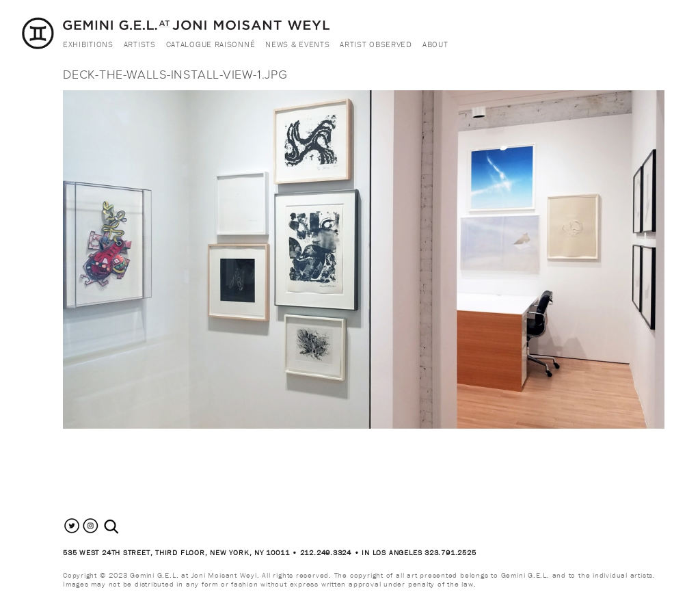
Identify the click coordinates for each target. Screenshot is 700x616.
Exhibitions (88, 44)
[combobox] (126, 527)
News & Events (297, 44)
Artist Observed (376, 44)
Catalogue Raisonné (211, 44)
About (435, 44)
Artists (140, 44)
